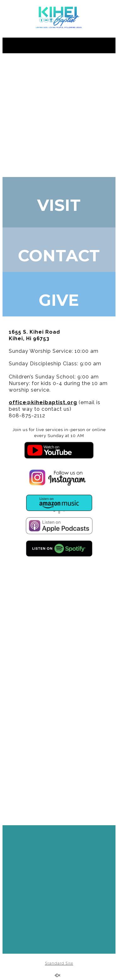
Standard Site (59, 963)
